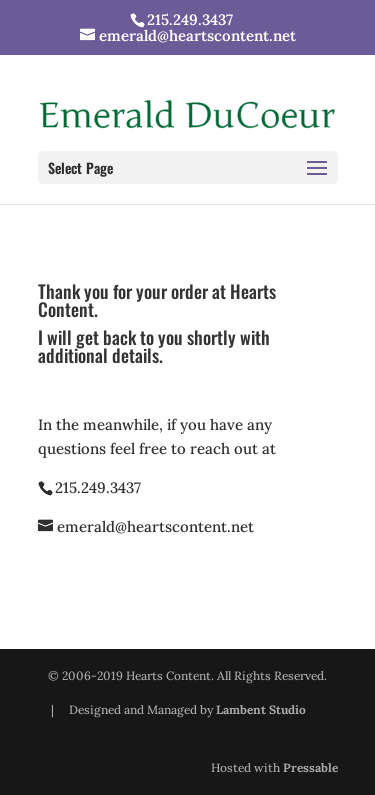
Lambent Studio (261, 709)
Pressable (310, 767)
